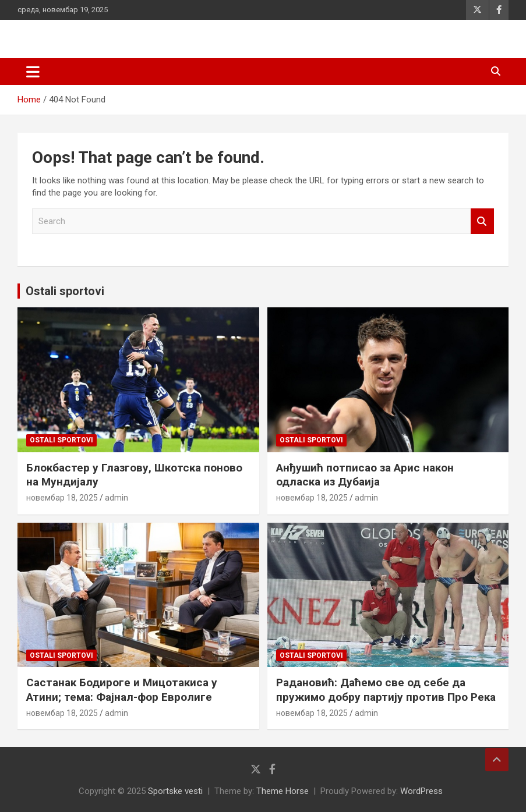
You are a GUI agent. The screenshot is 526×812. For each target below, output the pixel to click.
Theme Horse (283, 791)
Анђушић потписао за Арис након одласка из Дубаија (365, 475)
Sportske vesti (175, 791)
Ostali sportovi (65, 291)
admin (117, 498)
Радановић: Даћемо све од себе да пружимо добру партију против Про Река (386, 690)
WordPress (421, 791)
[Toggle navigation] (33, 72)
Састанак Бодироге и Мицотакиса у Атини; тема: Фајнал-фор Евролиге (122, 690)
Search (482, 221)
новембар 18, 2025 (62, 498)
